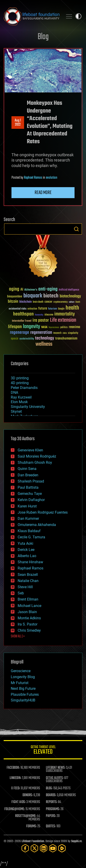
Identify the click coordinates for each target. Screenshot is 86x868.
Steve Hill (25, 587)
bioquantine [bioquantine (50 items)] (15, 296)
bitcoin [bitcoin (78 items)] (13, 302)
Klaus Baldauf (29, 531)
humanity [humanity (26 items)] (39, 315)
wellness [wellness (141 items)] (44, 344)
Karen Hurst (27, 506)
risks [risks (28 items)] (65, 333)
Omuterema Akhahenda (37, 525)
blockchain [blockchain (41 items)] (25, 302)
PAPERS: (51, 816)
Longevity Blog (23, 677)
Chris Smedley (29, 630)
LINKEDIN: (15, 778)
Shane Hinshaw (30, 562)
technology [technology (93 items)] (45, 338)
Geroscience (21, 671)
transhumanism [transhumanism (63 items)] (66, 338)
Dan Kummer (28, 519)
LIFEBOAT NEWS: (56, 768)
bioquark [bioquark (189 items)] (33, 296)
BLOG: (49, 788)
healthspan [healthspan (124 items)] (23, 314)
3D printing (20, 378)
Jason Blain (27, 612)
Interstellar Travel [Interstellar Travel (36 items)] (22, 321)
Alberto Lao (27, 556)
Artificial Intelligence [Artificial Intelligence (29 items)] (69, 290)
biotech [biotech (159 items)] (51, 296)
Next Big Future (23, 689)
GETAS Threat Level (43, 751)
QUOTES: (51, 826)
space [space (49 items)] (15, 338)
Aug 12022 (18, 123)
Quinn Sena (27, 469)
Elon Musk (19, 402)
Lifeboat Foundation (33, 841)
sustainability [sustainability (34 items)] (27, 339)
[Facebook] (25, 848)
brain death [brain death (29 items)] (38, 302)
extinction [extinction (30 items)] (32, 309)
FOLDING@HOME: (15, 809)
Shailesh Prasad (31, 481)
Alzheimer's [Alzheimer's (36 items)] (31, 290)
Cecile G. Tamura (31, 537)
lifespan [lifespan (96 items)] (15, 327)
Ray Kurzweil (21, 397)
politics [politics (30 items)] (64, 328)
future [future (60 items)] (43, 309)
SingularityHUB (23, 700)
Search (76, 229)
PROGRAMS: (53, 809)
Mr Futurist (20, 683)
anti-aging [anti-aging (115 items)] (48, 289)
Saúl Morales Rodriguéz (37, 456)
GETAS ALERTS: (55, 778)
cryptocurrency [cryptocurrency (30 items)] (61, 302)
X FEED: (16, 788)
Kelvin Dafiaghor (31, 500)
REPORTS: (52, 802)
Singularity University (28, 407)
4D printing (20, 383)
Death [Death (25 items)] (78, 302)
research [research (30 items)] (57, 333)
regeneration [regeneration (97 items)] (41, 333)
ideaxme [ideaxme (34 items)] (49, 315)
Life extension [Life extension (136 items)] (63, 320)
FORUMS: (31, 826)
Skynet (16, 411)
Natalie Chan (28, 581)
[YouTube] (53, 848)
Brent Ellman (28, 599)
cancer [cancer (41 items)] (48, 302)
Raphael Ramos (33, 178)
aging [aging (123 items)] (14, 289)
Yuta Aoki (25, 543)
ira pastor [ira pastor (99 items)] (41, 320)
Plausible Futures (25, 694)
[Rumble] (62, 848)
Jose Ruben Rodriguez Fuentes (43, 512)
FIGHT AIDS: (19, 802)
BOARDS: (51, 795)
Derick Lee (26, 550)
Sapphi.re (76, 841)
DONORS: (28, 795)
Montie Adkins (29, 618)
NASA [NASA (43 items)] (44, 327)
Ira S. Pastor (28, 624)
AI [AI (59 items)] (22, 290)
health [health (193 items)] (72, 308)
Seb (21, 593)
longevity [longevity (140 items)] (32, 327)
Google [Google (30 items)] (61, 309)
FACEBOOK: (13, 768)
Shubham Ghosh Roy (35, 462)
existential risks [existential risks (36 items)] (18, 309)
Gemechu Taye (30, 494)
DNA (14, 392)
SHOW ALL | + (18, 636)
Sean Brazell (28, 575)
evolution (52, 178)
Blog (43, 37)
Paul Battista (28, 487)
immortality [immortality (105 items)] (65, 314)
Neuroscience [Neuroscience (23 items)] (54, 328)
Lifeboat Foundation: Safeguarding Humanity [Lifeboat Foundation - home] (32, 16)
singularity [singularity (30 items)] (73, 333)
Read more (43, 193)
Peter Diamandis (24, 388)
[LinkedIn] (44, 848)
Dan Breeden (28, 475)
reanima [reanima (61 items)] (74, 327)
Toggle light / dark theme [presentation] (78, 16)
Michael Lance (29, 606)
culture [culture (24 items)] (72, 302)
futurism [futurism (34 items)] (53, 309)
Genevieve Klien (30, 450)
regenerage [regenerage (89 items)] (19, 333)
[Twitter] (34, 848)
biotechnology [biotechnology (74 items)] (70, 296)
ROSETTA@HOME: (26, 816)
